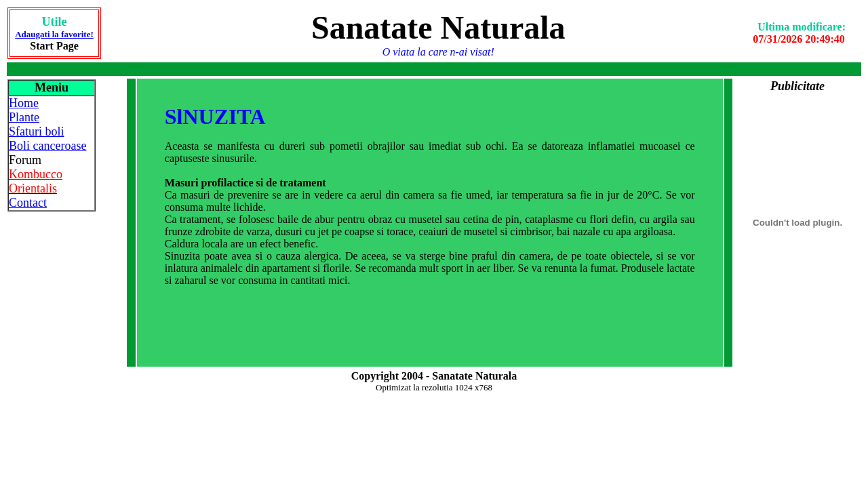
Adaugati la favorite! (54, 34)
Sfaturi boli (37, 131)
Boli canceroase (47, 146)
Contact (28, 203)
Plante (24, 117)
